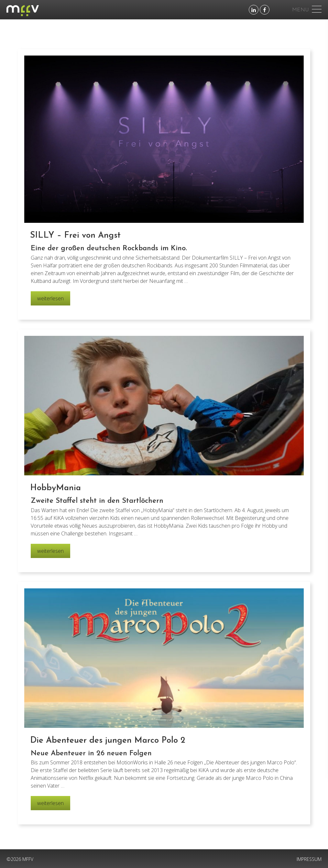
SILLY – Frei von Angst (75, 236)
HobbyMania (55, 488)
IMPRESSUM (309, 859)
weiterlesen (50, 300)
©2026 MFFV (20, 859)
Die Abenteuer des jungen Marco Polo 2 (108, 741)
